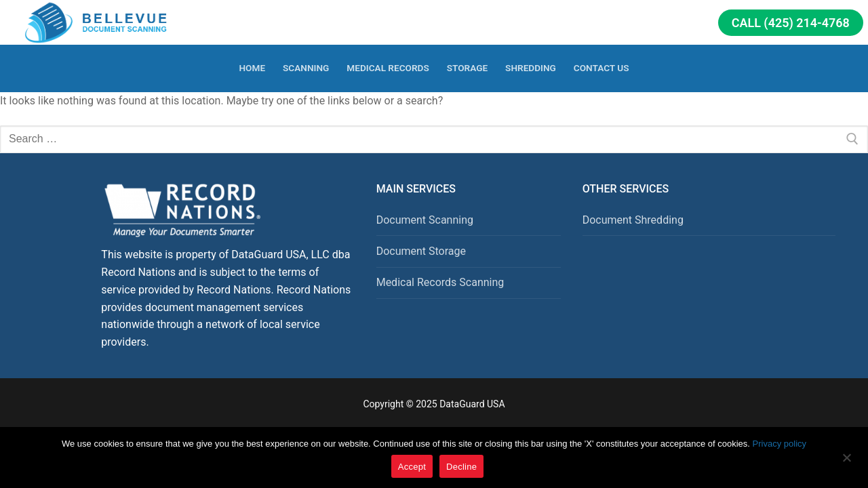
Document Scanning (425, 220)
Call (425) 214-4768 (791, 23)
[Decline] (846, 462)
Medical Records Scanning (440, 282)
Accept (412, 467)
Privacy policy (780, 444)
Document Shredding (633, 220)
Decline (461, 467)
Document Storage (421, 251)
